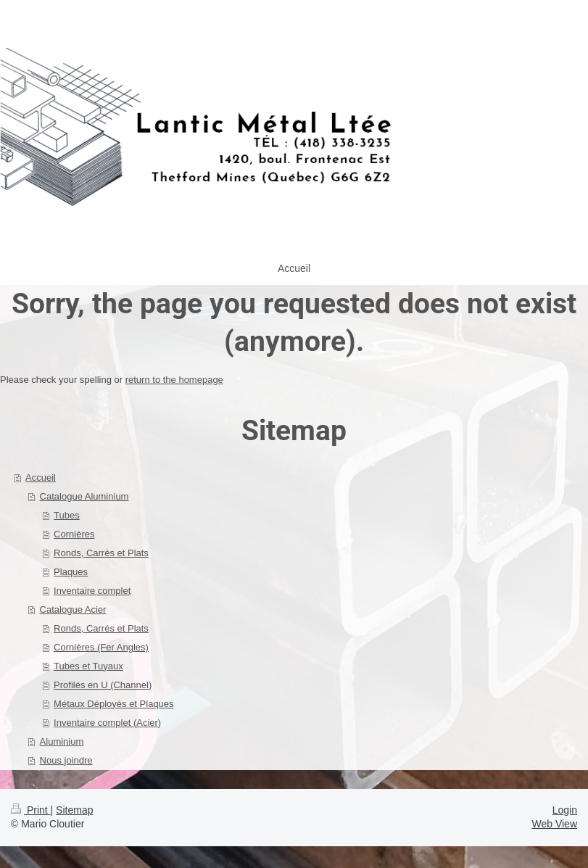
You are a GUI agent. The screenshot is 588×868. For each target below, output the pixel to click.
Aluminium (62, 741)
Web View (554, 824)
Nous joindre (66, 760)
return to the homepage (174, 380)
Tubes (67, 515)
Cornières (74, 534)
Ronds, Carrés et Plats (101, 553)
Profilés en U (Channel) (103, 685)
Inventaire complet (92, 591)
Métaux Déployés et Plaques (113, 704)
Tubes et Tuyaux (88, 666)
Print (31, 810)
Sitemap (74, 810)
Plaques (71, 572)
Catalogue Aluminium (84, 496)
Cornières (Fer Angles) (101, 647)
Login (565, 810)
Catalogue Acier (73, 609)
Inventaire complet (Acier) (107, 723)
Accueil (41, 478)
